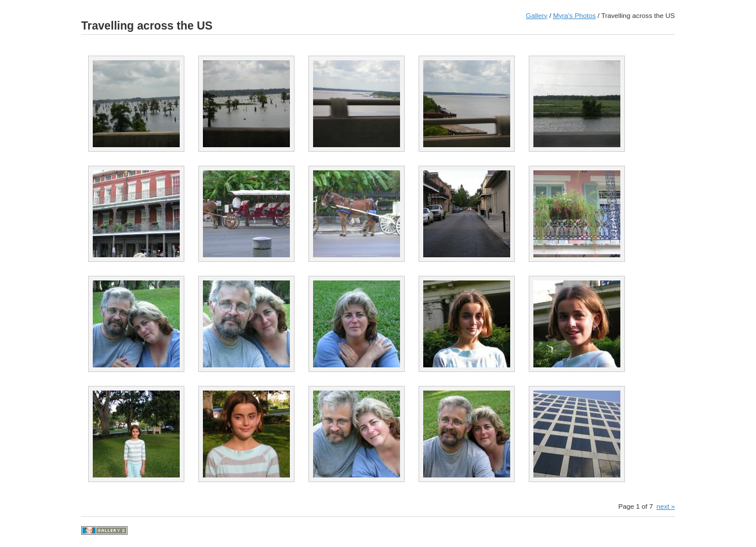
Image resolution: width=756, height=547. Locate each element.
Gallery (537, 15)
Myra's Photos (575, 15)
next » (666, 506)
